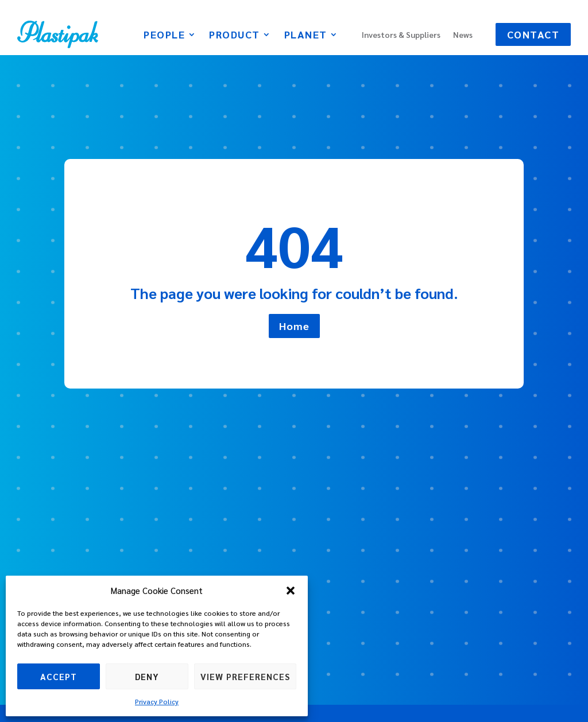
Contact (533, 34)
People (164, 36)
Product (235, 36)
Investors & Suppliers (401, 35)
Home (294, 326)
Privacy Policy (157, 701)
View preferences (245, 676)
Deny (147, 676)
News (463, 35)
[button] (291, 591)
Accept (59, 676)
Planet (306, 36)
